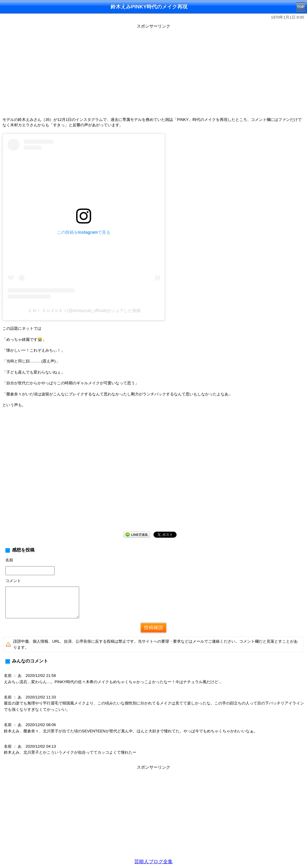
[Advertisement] (153, 73)
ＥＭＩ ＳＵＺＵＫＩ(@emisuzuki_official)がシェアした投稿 (84, 311)
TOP (301, 7)
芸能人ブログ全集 (153, 862)
